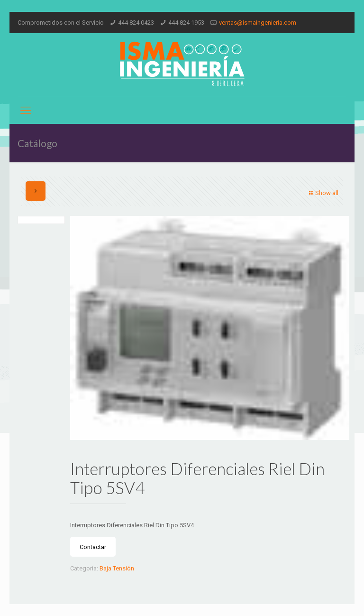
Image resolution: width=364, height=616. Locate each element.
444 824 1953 (186, 23)
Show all (323, 193)
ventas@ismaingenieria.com (258, 23)
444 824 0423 (136, 23)
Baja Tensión (117, 568)
